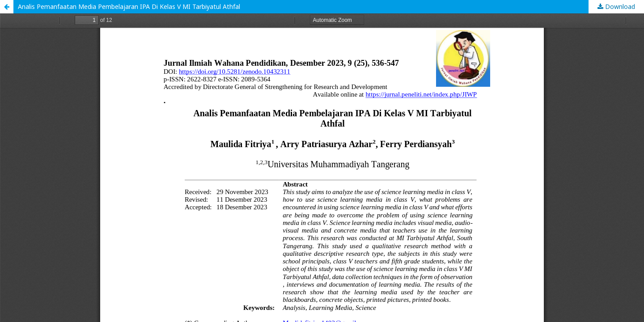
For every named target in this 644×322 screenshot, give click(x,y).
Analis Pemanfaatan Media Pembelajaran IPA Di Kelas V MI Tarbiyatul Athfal (129, 6)
